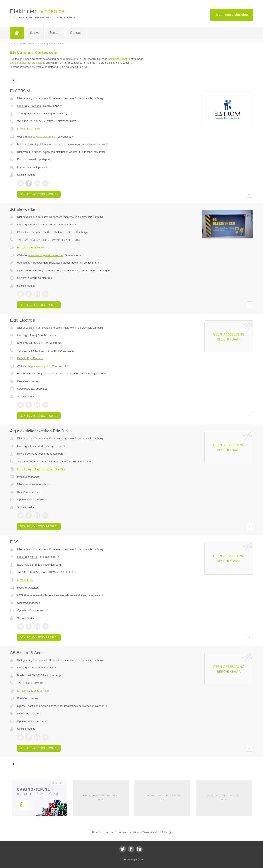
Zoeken (55, 33)
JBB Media (128, 860)
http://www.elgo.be (39, 366)
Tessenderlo (37, 446)
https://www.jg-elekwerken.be (45, 255)
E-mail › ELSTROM (29, 129)
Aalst (33, 668)
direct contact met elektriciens (28, 63)
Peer (33, 335)
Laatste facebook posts (33, 167)
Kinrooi (34, 557)
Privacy (139, 860)
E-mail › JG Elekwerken (31, 248)
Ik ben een (232, 15)
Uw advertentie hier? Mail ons (101, 797)
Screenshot (66, 137)
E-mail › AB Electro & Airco (33, 691)
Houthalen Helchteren (43, 225)
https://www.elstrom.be (42, 137)
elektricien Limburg (119, 59)
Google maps (53, 106)
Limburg (22, 106)
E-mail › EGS (25, 580)
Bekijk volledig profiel (39, 194)
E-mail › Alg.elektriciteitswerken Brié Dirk (41, 469)
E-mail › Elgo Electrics (30, 358)
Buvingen (35, 106)
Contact (76, 33)
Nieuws (34, 33)
